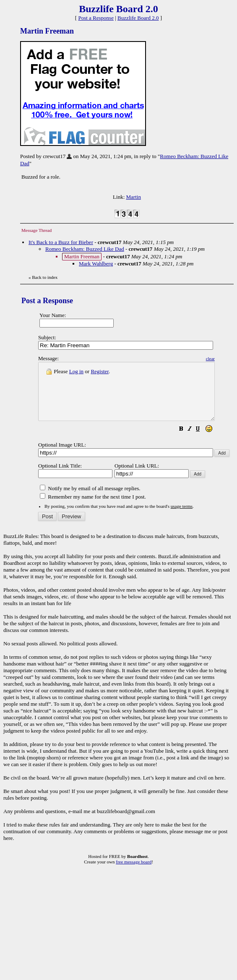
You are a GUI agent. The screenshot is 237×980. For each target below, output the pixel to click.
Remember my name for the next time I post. (93, 508)
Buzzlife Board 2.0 (138, 18)
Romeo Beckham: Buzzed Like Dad (85, 249)
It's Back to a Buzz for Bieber (61, 242)
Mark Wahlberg (96, 264)
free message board (134, 873)
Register (100, 371)
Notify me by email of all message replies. (90, 500)
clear (231, 359)
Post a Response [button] (96, 18)
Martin (134, 197)
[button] (202, 441)
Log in (76, 371)
